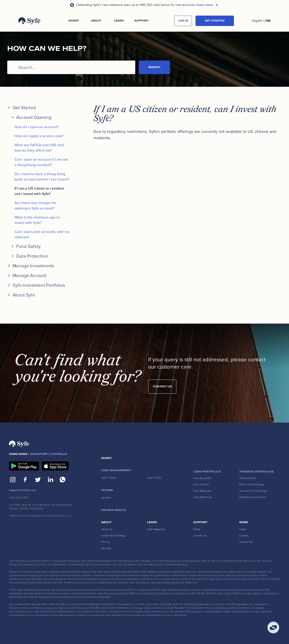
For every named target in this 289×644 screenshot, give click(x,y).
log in (183, 21)
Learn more (205, 5)
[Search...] (71, 67)
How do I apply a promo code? (39, 136)
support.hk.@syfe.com (22, 490)
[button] (74, 21)
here (69, 516)
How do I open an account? (37, 127)
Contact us (162, 388)
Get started (215, 21)
